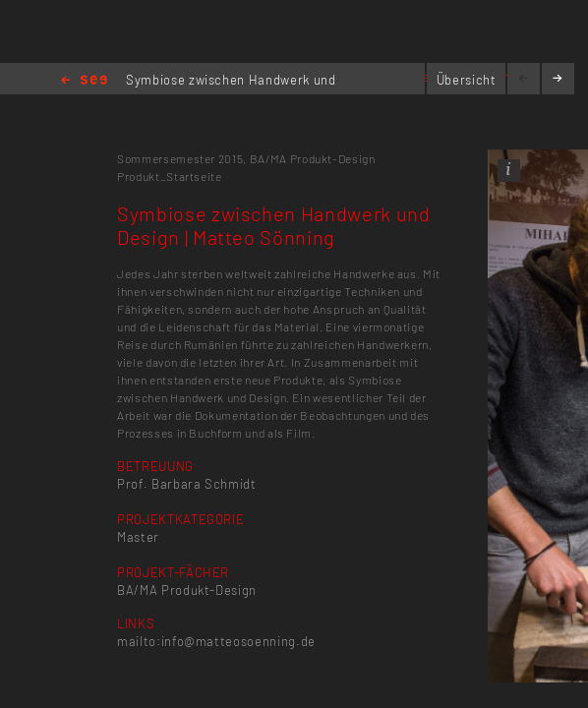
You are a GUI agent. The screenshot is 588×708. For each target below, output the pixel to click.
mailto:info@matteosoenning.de (216, 641)
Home (84, 81)
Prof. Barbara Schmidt (187, 484)
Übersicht (467, 80)
